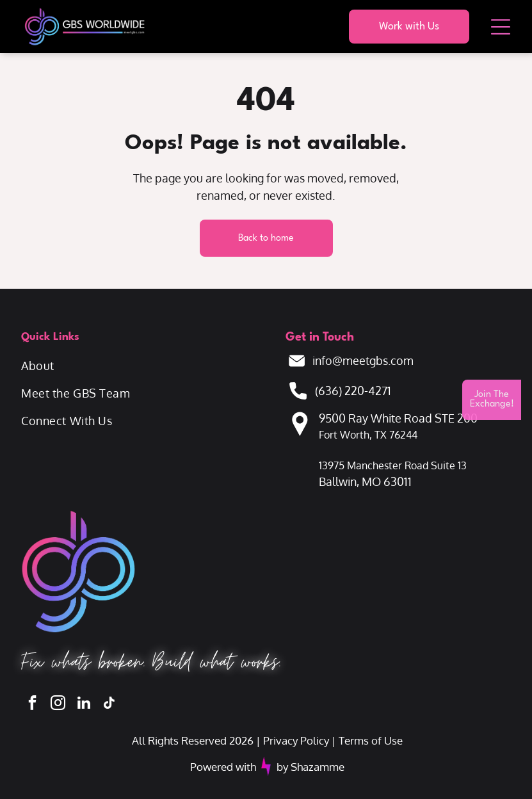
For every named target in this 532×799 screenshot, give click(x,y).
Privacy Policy (296, 740)
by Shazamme (310, 767)
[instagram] (58, 704)
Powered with (223, 767)
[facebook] (32, 704)
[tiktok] (109, 704)
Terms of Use (371, 740)
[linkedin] (84, 704)
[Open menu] (501, 27)
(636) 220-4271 (353, 391)
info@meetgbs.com (363, 360)
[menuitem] (143, 366)
